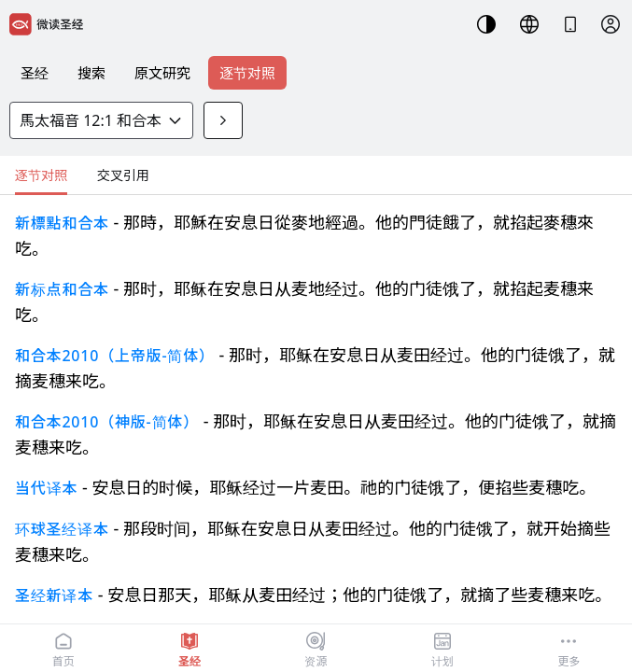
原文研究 (162, 73)
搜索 (91, 73)
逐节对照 (247, 73)
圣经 (35, 73)
